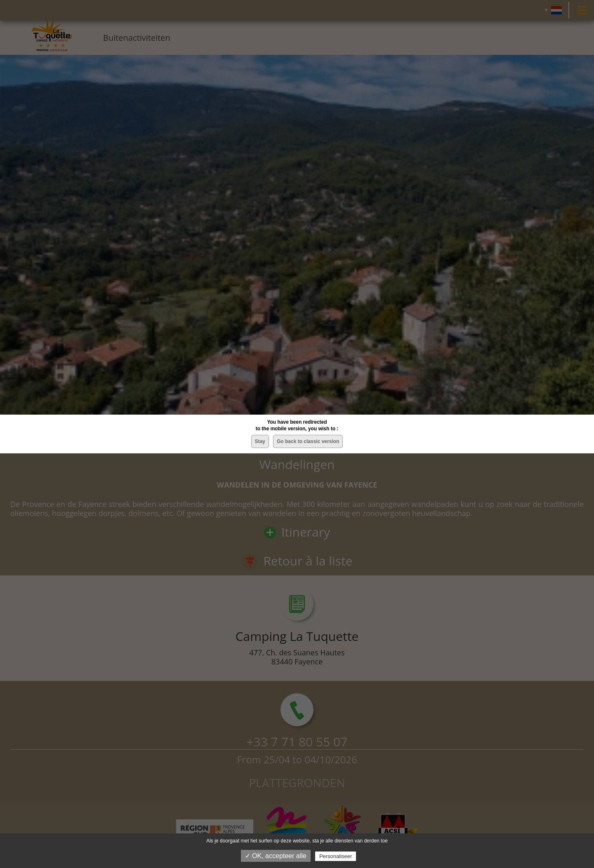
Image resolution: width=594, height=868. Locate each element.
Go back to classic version (308, 441)
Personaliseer (336, 856)
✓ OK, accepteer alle (276, 856)
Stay (260, 441)
